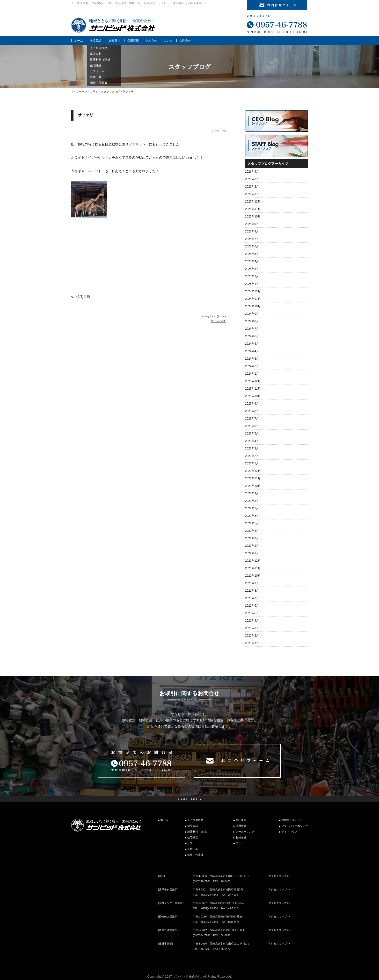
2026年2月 (252, 187)
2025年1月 (252, 284)
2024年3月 (252, 359)
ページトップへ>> (214, 316)
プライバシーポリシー (295, 826)
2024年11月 (253, 299)
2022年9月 (252, 493)
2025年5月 (252, 254)
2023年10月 (253, 396)
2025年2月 (252, 276)
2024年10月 (253, 306)
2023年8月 (252, 411)
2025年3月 (252, 269)
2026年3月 (252, 179)
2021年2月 (252, 636)
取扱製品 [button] (95, 41)
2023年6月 (252, 426)
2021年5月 (252, 613)
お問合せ (185, 41)
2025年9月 (252, 224)
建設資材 (193, 826)
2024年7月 (252, 329)
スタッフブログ (110, 91)
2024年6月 (252, 336)
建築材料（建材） (198, 832)
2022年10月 (253, 486)
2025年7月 (252, 239)
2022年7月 (252, 508)
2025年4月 (252, 261)
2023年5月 (252, 434)
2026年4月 (252, 172)
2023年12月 (253, 381)
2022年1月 (252, 553)
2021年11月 (253, 568)
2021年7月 (252, 598)
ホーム (79, 41)
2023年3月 (252, 448)
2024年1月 (252, 374)
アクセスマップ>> (279, 876)
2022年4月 (252, 531)
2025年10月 (253, 217)
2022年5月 (252, 523)
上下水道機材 (195, 820)
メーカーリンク (245, 832)
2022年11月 (253, 478)
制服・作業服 (195, 855)
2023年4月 (252, 441)
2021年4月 (252, 621)
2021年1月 (252, 643)
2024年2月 (252, 366)
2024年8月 (252, 321)
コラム (94, 91)
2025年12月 (253, 202)
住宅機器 (193, 837)
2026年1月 (252, 194)
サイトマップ (289, 832)
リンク (168, 41)
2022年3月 (252, 538)
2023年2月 (252, 456)
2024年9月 (252, 314)
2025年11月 (253, 209)
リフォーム (194, 843)
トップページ (79, 91)
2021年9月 (252, 583)
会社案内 (115, 41)
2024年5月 (252, 344)
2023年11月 (253, 389)
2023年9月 (252, 404)
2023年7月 (252, 419)
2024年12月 (253, 291)
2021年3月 (252, 628)
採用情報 (133, 41)
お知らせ (151, 41)
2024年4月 (252, 351)
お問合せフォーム (292, 820)
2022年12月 (253, 471)
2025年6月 (252, 246)
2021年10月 (253, 576)
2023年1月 (252, 463)
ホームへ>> (218, 321)
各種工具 (193, 849)
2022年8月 (252, 501)
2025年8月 (252, 231)
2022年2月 (252, 546)
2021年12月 (253, 561)
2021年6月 (252, 606)
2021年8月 (252, 591)
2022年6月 (252, 516)
